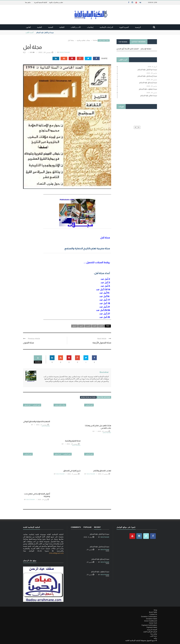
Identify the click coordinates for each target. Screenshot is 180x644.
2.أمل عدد (105, 279)
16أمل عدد (104, 296)
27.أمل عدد (105, 314)
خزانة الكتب (153, 636)
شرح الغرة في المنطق (72, 471)
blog (155, 610)
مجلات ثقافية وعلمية (104, 40)
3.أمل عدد (105, 282)
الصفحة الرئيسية (152, 630)
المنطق (74, 326)
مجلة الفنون (28, 343)
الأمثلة (95, 326)
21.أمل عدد (104, 307)
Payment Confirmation (149, 625)
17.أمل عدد (104, 300)
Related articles (104, 397)
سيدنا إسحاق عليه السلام (100, 559)
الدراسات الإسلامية (106, 27)
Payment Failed (152, 627)
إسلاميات (90, 27)
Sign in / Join (152, 2)
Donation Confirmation (149, 617)
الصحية (51, 27)
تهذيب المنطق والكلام (102, 471)
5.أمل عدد (105, 286)
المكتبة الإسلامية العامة (150, 632)
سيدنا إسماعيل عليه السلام (100, 547)
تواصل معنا (154, 634)
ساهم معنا (28, 2)
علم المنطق (28, 405)
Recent (97, 527)
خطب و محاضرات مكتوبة (56, 2)
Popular (87, 527)
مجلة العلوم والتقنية (73, 441)
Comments (76, 527)
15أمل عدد (104, 293)
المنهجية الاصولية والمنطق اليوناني (37, 421)
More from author (88, 397)
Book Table (153, 612)
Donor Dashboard (151, 621)
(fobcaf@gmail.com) (56, 553)
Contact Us (153, 614)
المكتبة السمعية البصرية (41, 2)
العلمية (39, 27)
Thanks (137, 118)
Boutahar (65, 52)
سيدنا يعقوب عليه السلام (100, 572)
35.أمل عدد (105, 317)
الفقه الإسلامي (37, 405)
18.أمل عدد (104, 303)
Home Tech (153, 623)
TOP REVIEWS (123, 42)
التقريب (88, 326)
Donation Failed (152, 619)
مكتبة (155, 638)
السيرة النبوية (124, 27)
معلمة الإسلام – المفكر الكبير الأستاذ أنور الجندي (134, 49)
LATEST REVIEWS (139, 42)
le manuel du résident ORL (137, 122)
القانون (28, 27)
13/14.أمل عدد (103, 289)
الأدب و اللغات (76, 27)
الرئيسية (138, 27)
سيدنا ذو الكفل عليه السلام (45, 32)
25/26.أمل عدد (103, 310)
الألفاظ (101, 326)
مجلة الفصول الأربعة (102, 343)
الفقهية (81, 326)
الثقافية (62, 27)
